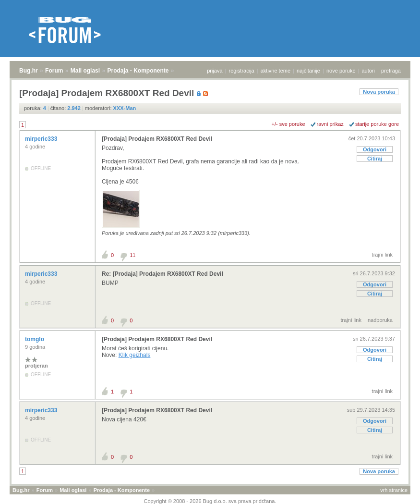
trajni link (382, 255)
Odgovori (375, 149)
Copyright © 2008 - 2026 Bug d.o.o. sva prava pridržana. (210, 501)
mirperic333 (42, 139)
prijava (215, 71)
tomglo (35, 339)
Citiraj (375, 159)
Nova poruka (379, 92)
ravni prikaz (330, 124)
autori (369, 71)
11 (132, 255)
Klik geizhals (135, 355)
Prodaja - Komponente (138, 71)
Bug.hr (29, 71)
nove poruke (341, 71)
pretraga (391, 71)
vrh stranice (394, 490)
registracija (242, 71)
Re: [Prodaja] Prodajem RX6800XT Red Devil (162, 274)
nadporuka (380, 320)
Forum (54, 71)
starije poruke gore (377, 124)
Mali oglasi (85, 71)
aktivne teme (276, 71)
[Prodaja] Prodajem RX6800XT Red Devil (157, 139)
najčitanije (308, 71)
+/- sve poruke (288, 124)
